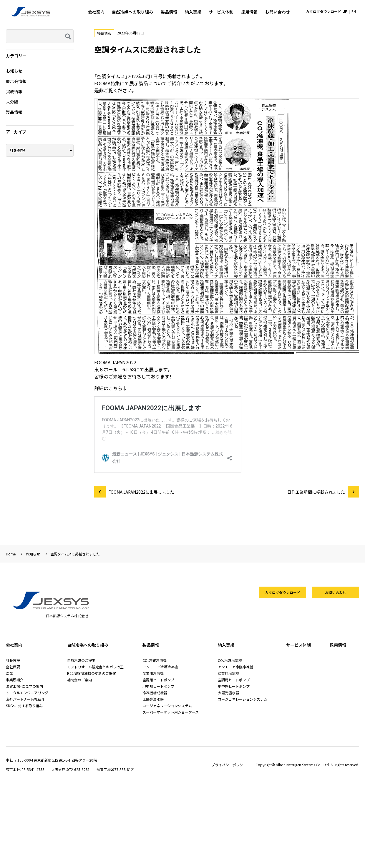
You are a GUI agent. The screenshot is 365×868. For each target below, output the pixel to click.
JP (345, 11)
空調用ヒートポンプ (158, 680)
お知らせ (14, 71)
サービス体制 (221, 12)
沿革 (9, 673)
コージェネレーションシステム (167, 706)
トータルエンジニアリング (27, 693)
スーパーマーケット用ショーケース (171, 712)
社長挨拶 (13, 660)
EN (354, 11)
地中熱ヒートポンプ (158, 686)
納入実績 (193, 12)
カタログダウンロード (323, 11)
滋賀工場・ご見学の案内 (24, 686)
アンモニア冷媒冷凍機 (160, 667)
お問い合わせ (278, 12)
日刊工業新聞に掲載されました (316, 492)
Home (11, 554)
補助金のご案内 (79, 680)
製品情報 (169, 12)
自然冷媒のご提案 (81, 660)
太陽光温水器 (153, 699)
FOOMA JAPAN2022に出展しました (141, 492)
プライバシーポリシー (229, 765)
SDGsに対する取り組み (24, 706)
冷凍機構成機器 (155, 693)
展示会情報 (16, 81)
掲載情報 (104, 33)
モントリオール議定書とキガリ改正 (95, 667)
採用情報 (249, 12)
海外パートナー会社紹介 (25, 699)
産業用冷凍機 (153, 673)
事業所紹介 (15, 680)
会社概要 (13, 667)
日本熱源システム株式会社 (31, 12)
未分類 (12, 102)
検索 (68, 36)
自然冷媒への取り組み (132, 12)
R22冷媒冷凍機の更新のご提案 (92, 673)
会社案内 (96, 12)
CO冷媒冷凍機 (155, 660)
